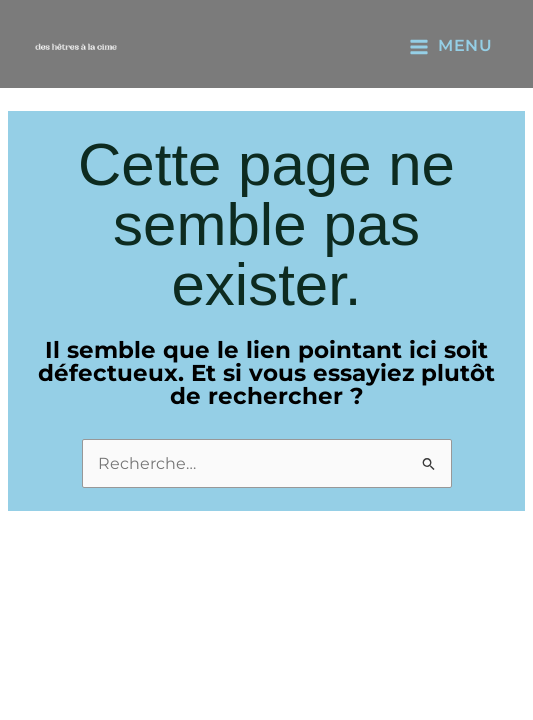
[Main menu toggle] (450, 46)
